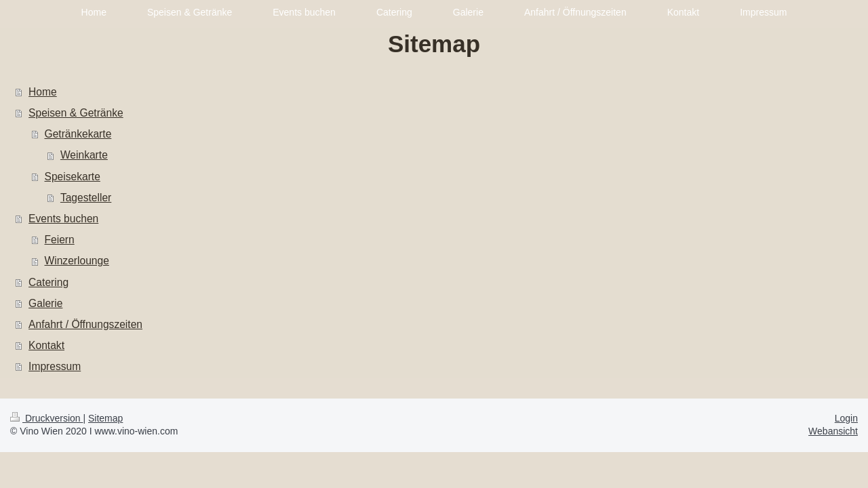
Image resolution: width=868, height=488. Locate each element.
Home (43, 92)
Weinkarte (84, 155)
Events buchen (63, 219)
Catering (48, 282)
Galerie (45, 303)
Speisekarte (73, 177)
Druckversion (46, 418)
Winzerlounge (77, 261)
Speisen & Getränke (76, 113)
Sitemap (105, 418)
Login (846, 418)
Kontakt (46, 345)
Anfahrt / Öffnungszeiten (85, 324)
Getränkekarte (78, 134)
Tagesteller (86, 198)
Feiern (60, 240)
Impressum (55, 366)
